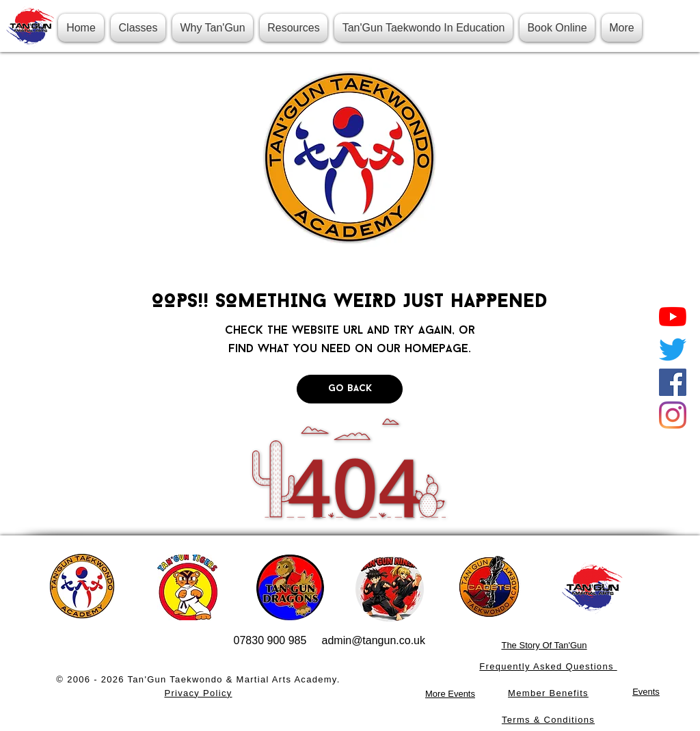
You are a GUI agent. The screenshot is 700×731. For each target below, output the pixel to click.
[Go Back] (350, 389)
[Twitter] (673, 349)
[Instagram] (673, 415)
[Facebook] (673, 382)
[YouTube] (673, 317)
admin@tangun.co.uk (374, 640)
